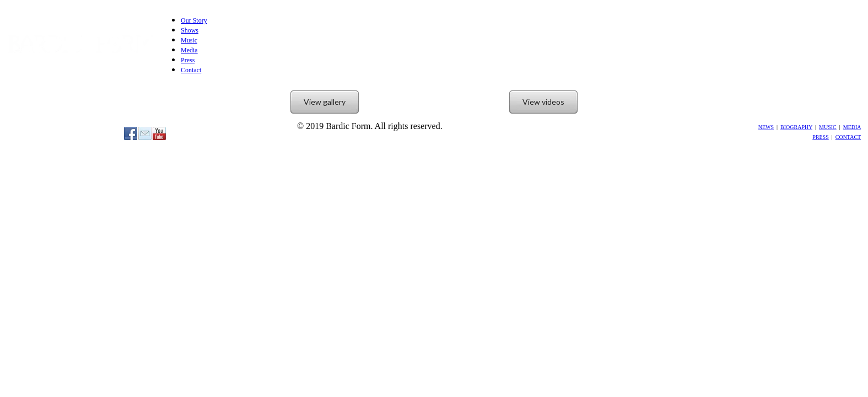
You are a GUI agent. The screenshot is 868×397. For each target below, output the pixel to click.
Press (188, 60)
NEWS (766, 127)
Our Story (194, 20)
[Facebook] (131, 133)
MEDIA (852, 127)
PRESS (820, 137)
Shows (190, 30)
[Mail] (145, 133)
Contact (191, 70)
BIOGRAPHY (796, 127)
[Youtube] (159, 133)
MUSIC (828, 127)
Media (189, 50)
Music (189, 40)
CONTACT (848, 137)
